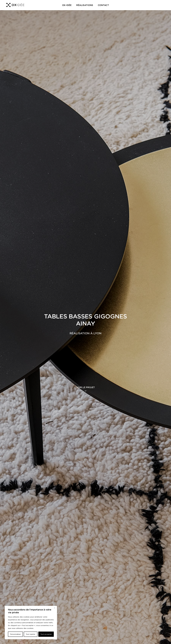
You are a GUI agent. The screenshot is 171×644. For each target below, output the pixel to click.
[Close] (55, 608)
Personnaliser (15, 634)
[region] (31, 623)
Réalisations (85, 5)
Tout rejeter (31, 634)
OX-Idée (67, 5)
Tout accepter (46, 634)
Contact (103, 5)
